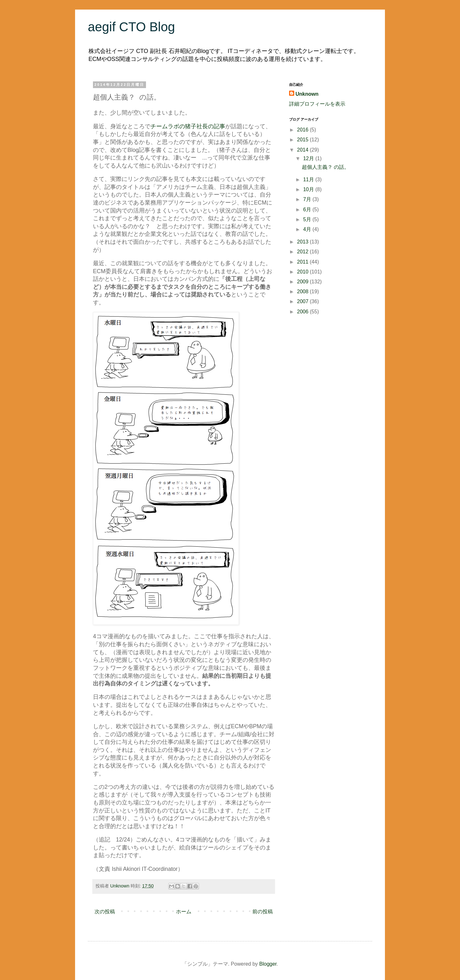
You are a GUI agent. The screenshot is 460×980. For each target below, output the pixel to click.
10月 (309, 189)
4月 (308, 229)
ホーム (184, 912)
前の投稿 (263, 912)
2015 (303, 140)
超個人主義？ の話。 (326, 167)
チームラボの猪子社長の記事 (188, 126)
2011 (303, 262)
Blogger (268, 964)
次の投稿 (105, 912)
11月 (309, 180)
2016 (303, 130)
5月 (308, 219)
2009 (303, 282)
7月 (308, 199)
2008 (303, 292)
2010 (303, 272)
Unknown (307, 94)
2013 (303, 242)
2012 (303, 252)
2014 (303, 150)
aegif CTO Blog (131, 27)
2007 (303, 301)
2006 (303, 312)
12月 (309, 158)
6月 (308, 209)
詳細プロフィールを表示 (317, 104)
